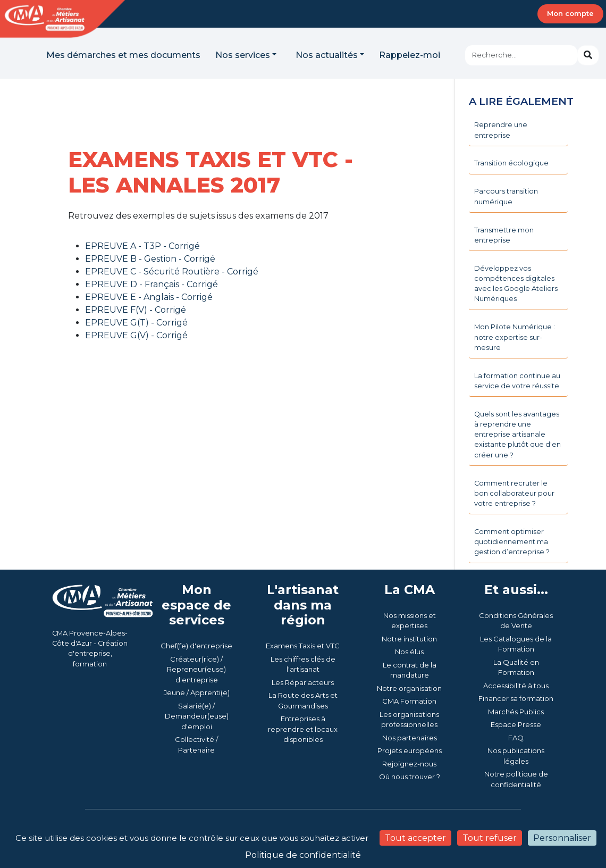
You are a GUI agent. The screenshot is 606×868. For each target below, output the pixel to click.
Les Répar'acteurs (303, 682)
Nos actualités (327, 55)
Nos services (243, 55)
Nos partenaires (410, 738)
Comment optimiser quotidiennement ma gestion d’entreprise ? (512, 542)
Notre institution (409, 639)
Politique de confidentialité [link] (303, 855)
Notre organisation (409, 688)
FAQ (516, 738)
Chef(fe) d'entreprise (196, 646)
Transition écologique (511, 163)
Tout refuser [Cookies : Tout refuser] (490, 838)
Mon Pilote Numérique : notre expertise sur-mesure (515, 337)
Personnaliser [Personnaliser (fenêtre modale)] (562, 838)
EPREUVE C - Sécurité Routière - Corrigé (172, 272)
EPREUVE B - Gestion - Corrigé (150, 259)
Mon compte (570, 13)
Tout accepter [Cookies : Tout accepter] (415, 838)
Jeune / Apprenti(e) (197, 692)
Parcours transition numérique (506, 196)
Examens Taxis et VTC (303, 646)
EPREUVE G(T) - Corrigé (136, 323)
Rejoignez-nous (409, 764)
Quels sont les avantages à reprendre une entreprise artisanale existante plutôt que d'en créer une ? (517, 435)
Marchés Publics (516, 712)
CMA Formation (409, 701)
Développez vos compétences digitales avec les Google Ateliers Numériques (516, 284)
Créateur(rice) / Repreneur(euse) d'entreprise (196, 669)
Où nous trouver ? (410, 777)
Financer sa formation (516, 698)
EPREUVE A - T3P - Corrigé (142, 246)
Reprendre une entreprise (501, 130)
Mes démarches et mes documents (123, 55)
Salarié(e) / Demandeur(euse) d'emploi (197, 716)
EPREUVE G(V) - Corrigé (136, 335)
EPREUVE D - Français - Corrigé (151, 284)
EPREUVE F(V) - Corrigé (136, 310)
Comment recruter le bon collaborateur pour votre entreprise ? (514, 493)
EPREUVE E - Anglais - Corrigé (149, 297)
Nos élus (409, 652)
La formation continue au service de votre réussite (517, 381)
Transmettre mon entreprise (504, 235)
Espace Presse (516, 724)
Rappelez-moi (410, 55)
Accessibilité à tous (516, 686)
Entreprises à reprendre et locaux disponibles (303, 729)
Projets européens (410, 750)
